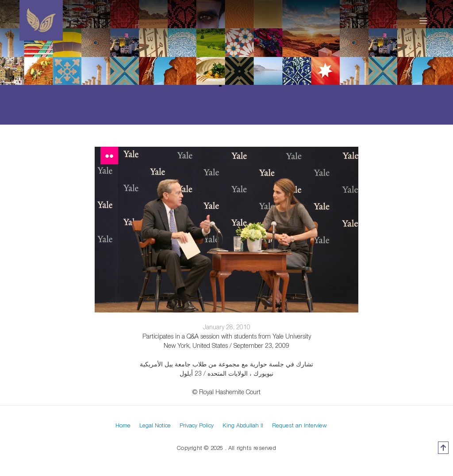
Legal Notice (155, 425)
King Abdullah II (243, 425)
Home (123, 425)
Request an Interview (299, 425)
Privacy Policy (197, 425)
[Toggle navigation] (424, 20)
